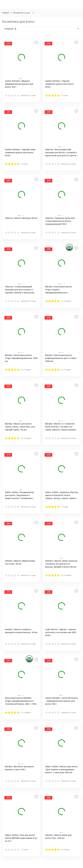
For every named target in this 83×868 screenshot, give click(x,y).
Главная (6, 13)
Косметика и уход (22, 13)
